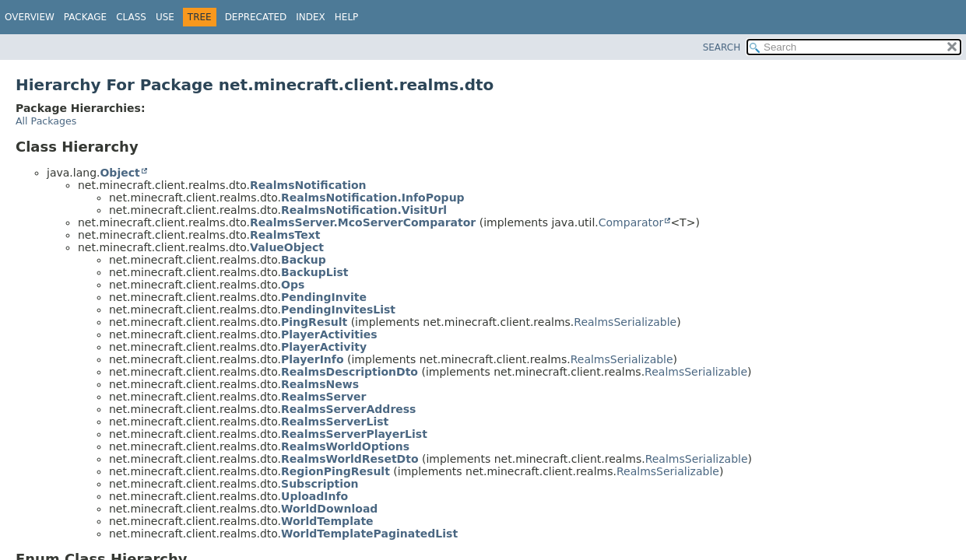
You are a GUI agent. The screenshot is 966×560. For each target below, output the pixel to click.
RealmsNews (320, 384)
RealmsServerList (335, 422)
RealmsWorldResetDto (350, 459)
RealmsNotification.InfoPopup (373, 198)
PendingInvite (324, 297)
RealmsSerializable (625, 322)
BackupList (314, 272)
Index (311, 17)
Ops (293, 285)
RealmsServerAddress (348, 409)
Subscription (320, 484)
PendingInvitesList (338, 310)
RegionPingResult (335, 471)
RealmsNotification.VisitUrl (364, 210)
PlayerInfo (313, 359)
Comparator (631, 222)
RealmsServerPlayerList (354, 434)
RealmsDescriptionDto (350, 372)
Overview (30, 17)
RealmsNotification (308, 185)
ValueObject (287, 247)
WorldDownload (329, 509)
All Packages (46, 121)
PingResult (314, 322)
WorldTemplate (327, 521)
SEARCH (722, 47)
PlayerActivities (329, 334)
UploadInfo (314, 496)
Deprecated (256, 17)
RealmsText (285, 235)
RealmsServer (323, 397)
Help (347, 17)
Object (119, 173)
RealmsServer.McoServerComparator (363, 222)
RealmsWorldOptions (345, 446)
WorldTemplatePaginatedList (369, 534)
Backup (304, 260)
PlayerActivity (324, 347)
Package (85, 17)
